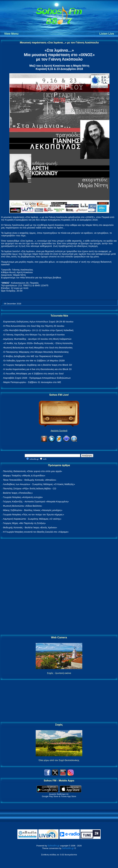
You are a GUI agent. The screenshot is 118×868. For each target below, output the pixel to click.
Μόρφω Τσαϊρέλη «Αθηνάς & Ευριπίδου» (24, 475)
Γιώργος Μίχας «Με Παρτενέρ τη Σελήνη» (24, 523)
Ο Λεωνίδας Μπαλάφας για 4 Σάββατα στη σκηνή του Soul (33, 373)
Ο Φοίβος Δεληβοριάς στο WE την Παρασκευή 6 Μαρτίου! (33, 356)
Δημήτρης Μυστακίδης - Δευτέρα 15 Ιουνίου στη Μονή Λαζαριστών (37, 339)
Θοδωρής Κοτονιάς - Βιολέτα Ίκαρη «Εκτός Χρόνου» (30, 527)
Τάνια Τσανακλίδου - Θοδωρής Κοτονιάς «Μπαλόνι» (30, 480)
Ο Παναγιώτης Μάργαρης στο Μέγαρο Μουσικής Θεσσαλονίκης (36, 352)
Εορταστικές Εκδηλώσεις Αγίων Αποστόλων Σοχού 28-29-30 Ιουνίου (38, 322)
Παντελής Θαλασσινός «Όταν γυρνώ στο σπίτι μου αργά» (33, 471)
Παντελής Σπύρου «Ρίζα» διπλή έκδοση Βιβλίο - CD (30, 488)
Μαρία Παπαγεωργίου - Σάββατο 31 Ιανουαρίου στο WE (32, 382)
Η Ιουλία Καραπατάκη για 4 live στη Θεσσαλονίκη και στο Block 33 (37, 369)
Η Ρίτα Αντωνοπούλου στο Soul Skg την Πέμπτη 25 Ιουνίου (34, 326)
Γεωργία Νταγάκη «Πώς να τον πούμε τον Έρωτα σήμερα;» (34, 514)
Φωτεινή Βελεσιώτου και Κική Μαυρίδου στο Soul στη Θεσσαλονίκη (38, 348)
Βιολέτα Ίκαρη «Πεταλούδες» (18, 493)
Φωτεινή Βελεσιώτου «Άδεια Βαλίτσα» (23, 506)
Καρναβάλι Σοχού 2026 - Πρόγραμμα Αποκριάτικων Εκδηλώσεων (37, 378)
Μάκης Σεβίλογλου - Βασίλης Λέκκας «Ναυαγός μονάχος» (33, 510)
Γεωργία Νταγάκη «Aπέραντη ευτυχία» (23, 497)
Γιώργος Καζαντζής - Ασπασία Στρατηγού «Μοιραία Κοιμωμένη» (36, 501)
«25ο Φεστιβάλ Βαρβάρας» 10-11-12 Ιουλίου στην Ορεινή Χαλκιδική (38, 330)
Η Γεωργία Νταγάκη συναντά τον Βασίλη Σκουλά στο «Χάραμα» (36, 532)
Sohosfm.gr (53, 846)
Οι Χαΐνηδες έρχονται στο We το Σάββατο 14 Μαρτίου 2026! (34, 361)
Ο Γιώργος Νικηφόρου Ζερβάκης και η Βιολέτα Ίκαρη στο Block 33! (38, 365)
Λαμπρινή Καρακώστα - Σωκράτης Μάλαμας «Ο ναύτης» (32, 519)
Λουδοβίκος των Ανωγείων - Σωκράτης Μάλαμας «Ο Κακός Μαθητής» (39, 484)
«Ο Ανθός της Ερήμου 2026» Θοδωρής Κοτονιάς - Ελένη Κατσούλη (38, 343)
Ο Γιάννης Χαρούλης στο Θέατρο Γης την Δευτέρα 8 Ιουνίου (34, 335)
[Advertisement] (59, 587)
